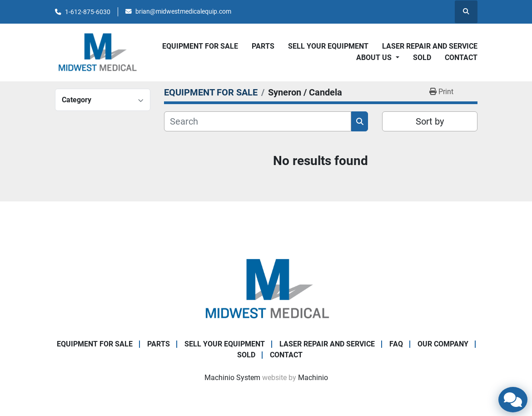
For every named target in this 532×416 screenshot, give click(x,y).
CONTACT (461, 58)
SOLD (422, 58)
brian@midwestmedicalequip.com (183, 11)
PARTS (263, 46)
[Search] (258, 121)
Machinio (313, 378)
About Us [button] (375, 58)
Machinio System (232, 378)
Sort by (430, 121)
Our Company (443, 344)
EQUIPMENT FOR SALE (200, 46)
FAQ (396, 344)
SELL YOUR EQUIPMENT (328, 46)
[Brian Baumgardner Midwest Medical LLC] (266, 288)
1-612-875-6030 (88, 12)
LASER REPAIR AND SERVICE (430, 46)
